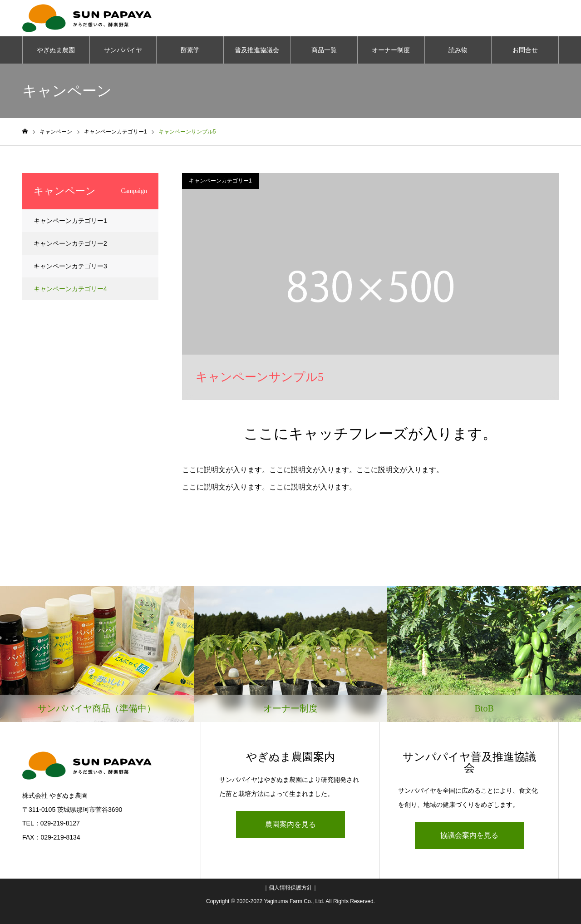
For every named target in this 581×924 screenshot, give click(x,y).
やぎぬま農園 (56, 50)
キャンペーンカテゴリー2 (70, 243)
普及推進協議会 (257, 50)
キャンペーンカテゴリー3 (70, 266)
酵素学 (190, 50)
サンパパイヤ (123, 50)
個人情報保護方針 (290, 888)
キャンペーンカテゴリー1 (220, 181)
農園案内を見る (290, 824)
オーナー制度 (391, 50)
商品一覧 (324, 50)
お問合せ (525, 50)
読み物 (458, 50)
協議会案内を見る (469, 835)
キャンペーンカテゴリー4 (70, 289)
